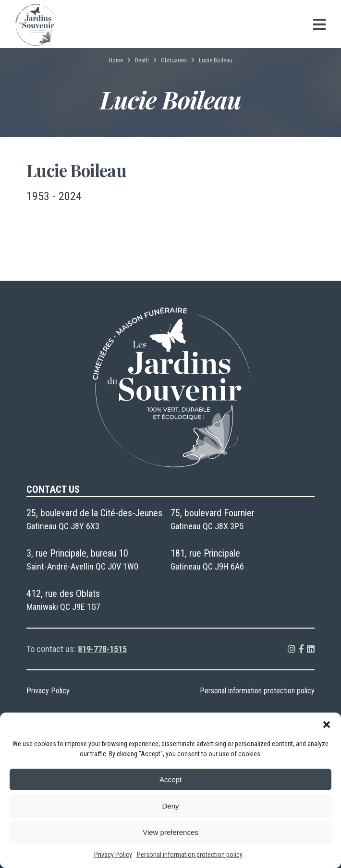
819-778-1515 (102, 649)
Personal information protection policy (190, 855)
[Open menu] (319, 24)
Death (142, 60)
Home (116, 60)
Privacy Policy (113, 855)
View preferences (170, 832)
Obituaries (174, 60)
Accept (170, 779)
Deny (170, 806)
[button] (327, 725)
